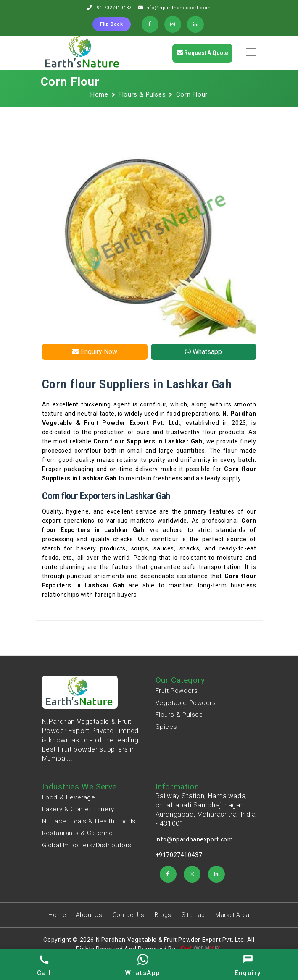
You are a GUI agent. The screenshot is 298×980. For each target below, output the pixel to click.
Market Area (232, 915)
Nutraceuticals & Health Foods (89, 821)
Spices (166, 727)
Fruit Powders (177, 691)
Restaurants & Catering (78, 833)
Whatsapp (203, 352)
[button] (250, 49)
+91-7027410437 (112, 8)
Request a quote (202, 53)
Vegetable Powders (186, 703)
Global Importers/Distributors (87, 845)
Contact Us (129, 915)
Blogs (163, 915)
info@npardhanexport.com (178, 8)
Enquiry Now (95, 352)
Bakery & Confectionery (78, 809)
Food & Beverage (69, 797)
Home (99, 94)
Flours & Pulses (142, 94)
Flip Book (111, 24)
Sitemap (193, 915)
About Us (89, 915)
